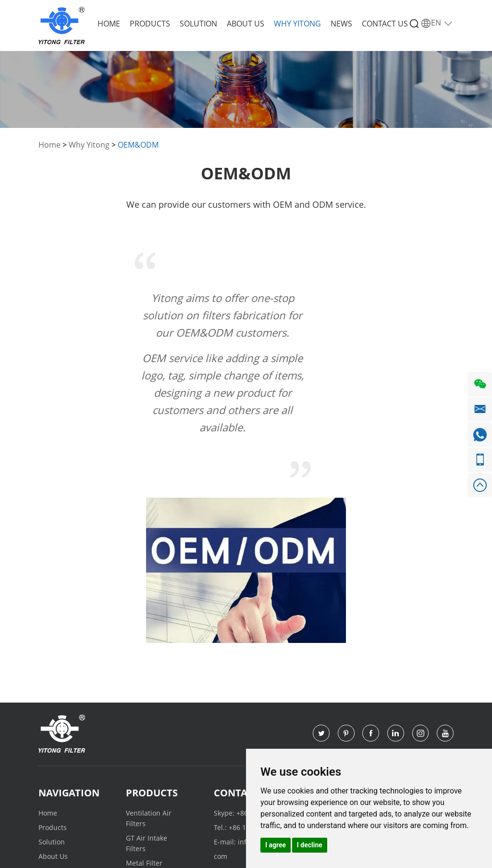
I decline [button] (310, 845)
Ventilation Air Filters (149, 676)
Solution (198, 24)
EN (437, 23)
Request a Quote (376, 651)
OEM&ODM (138, 145)
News (341, 24)
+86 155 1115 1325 (266, 671)
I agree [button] (276, 845)
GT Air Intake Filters (147, 701)
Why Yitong (297, 24)
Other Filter (144, 746)
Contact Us (385, 24)
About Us (246, 24)
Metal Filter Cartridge (144, 726)
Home (109, 24)
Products (150, 24)
